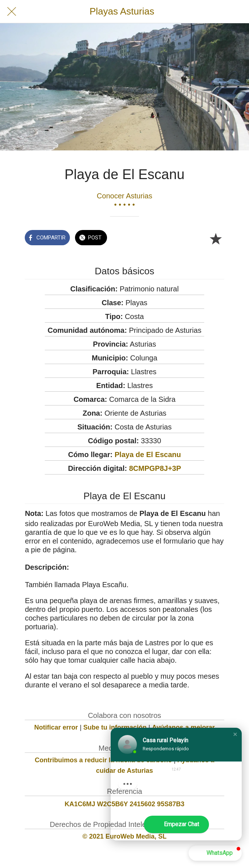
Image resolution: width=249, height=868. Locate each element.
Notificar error (56, 727)
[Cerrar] (12, 12)
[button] (235, 734)
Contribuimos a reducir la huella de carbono (103, 760)
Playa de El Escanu (148, 455)
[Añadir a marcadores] (216, 238)
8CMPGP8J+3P (155, 468)
